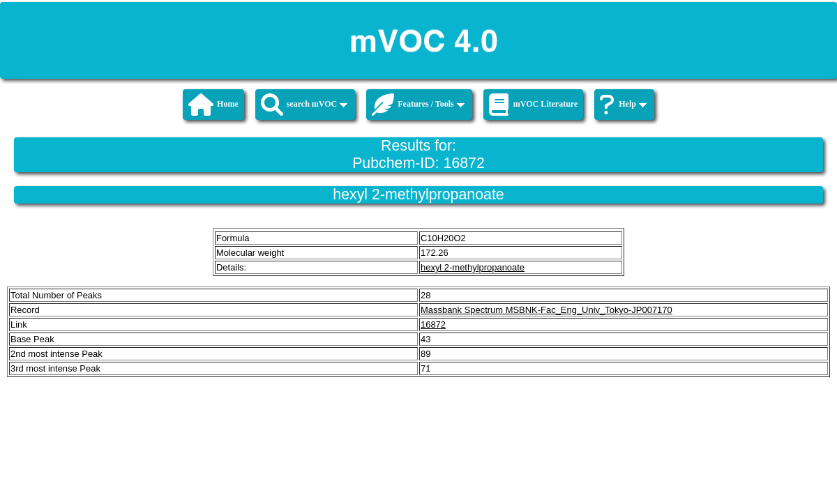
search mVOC (304, 105)
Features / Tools (418, 105)
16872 (433, 324)
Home (213, 105)
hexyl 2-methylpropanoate (473, 267)
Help (623, 105)
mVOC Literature (534, 105)
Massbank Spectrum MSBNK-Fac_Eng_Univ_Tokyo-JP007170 (546, 310)
